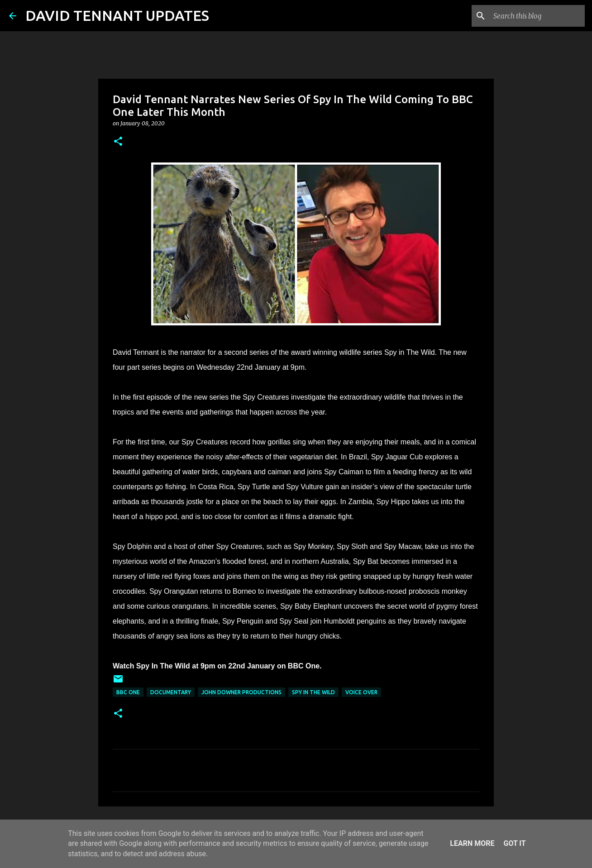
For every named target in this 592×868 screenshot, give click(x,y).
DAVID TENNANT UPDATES (117, 15)
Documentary (171, 692)
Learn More (472, 843)
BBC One (128, 692)
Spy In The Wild (313, 692)
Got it (514, 843)
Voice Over (361, 692)
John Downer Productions (241, 692)
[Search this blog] (537, 16)
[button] (118, 142)
